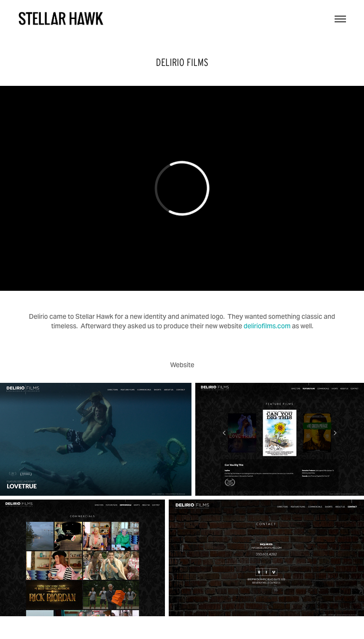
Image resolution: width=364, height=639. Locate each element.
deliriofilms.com (267, 326)
